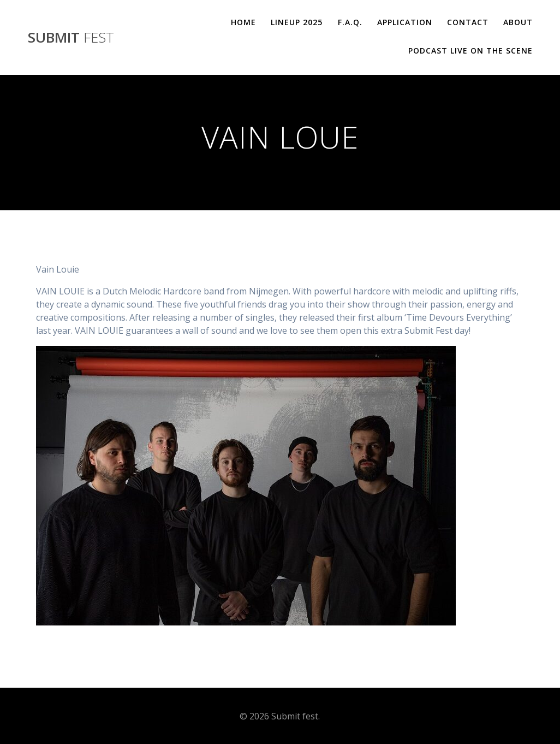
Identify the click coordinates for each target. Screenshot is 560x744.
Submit (71, 38)
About (518, 22)
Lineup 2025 (297, 22)
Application (405, 22)
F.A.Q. (350, 22)
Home (243, 22)
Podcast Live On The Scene (470, 51)
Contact (468, 22)
